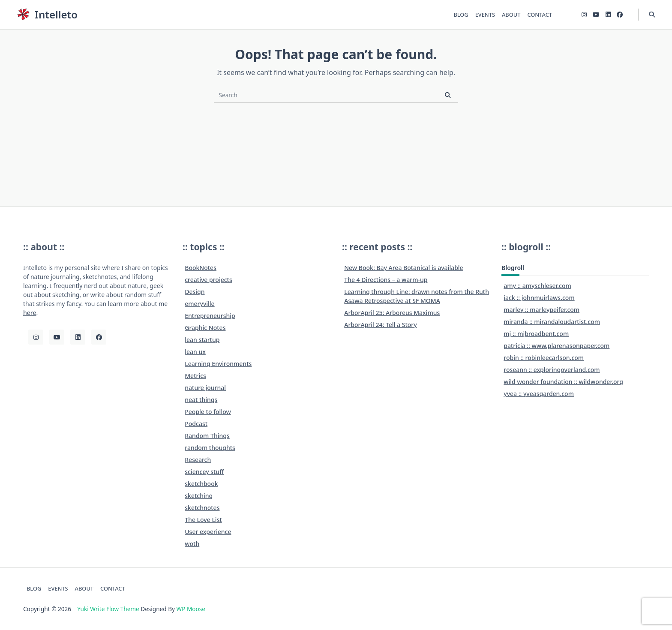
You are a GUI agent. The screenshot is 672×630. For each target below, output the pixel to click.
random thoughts (210, 448)
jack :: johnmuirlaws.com (539, 298)
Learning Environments (218, 364)
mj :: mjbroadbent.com (536, 334)
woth (192, 544)
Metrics (195, 376)
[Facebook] (620, 15)
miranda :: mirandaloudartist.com (552, 322)
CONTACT (540, 15)
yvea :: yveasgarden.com (539, 394)
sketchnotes (202, 508)
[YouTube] (596, 15)
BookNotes (201, 268)
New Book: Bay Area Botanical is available (403, 268)
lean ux (195, 352)
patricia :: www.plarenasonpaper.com (556, 346)
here (30, 313)
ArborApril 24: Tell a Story (380, 325)
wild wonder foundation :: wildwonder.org (563, 382)
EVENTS (485, 15)
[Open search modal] (652, 15)
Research (198, 460)
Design (195, 292)
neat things (201, 400)
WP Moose (191, 609)
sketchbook (201, 484)
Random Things (207, 436)
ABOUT (511, 15)
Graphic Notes (205, 328)
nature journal (205, 388)
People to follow (208, 412)
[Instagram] (584, 15)
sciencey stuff (204, 472)
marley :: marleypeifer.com (541, 310)
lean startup (202, 340)
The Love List (203, 520)
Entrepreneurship (210, 316)
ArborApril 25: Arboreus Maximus (392, 313)
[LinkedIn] (608, 15)
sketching (199, 496)
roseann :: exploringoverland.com (552, 370)
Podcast (196, 424)
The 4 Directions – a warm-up (386, 280)
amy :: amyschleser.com (537, 286)
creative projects (208, 280)
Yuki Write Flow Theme (108, 609)
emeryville (199, 304)
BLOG (461, 15)
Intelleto (56, 14)
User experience (208, 532)
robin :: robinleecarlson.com (544, 358)
